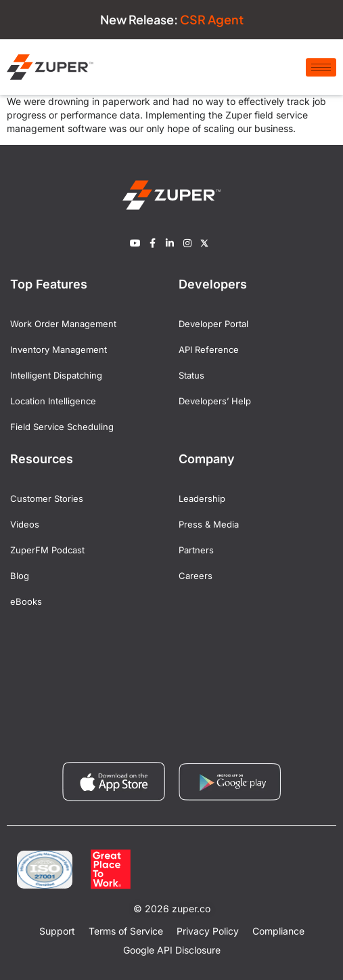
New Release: (172, 19)
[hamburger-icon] (321, 67)
